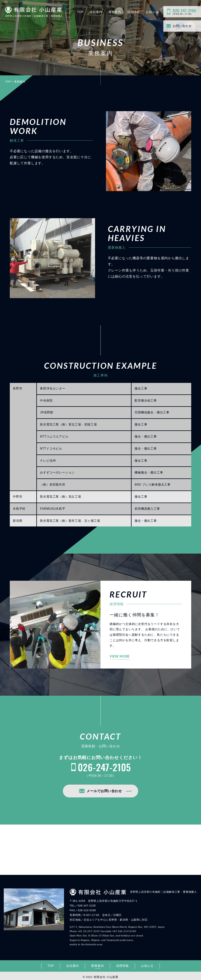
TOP (80, 12)
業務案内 (115, 12)
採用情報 (133, 12)
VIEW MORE (120, 656)
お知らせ (152, 12)
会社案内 (96, 12)
